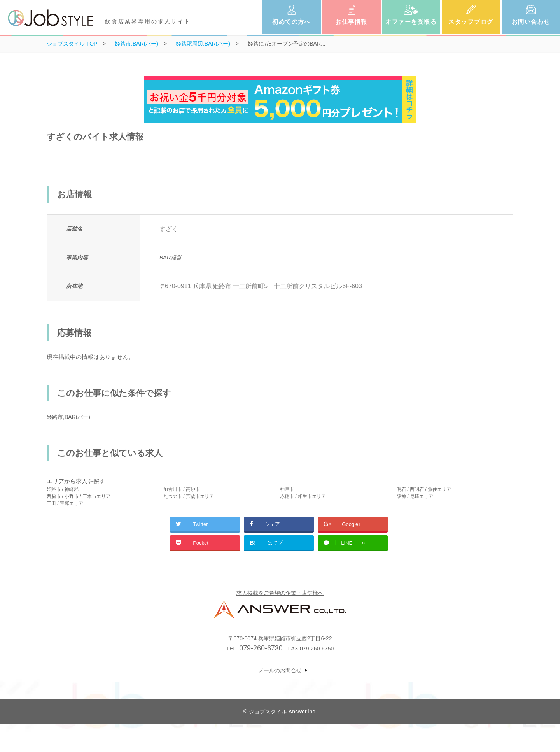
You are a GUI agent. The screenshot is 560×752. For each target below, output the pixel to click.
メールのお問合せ (280, 670)
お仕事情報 (351, 22)
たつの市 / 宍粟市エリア (189, 496)
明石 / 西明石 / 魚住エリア (424, 489)
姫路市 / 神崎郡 (63, 489)
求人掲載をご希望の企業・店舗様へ (280, 593)
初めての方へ (291, 22)
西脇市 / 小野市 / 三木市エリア (79, 496)
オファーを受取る (411, 22)
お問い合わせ (531, 22)
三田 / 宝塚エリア (65, 503)
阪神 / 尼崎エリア (415, 496)
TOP (72, 44)
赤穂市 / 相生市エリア (303, 496)
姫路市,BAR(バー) (68, 417)
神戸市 (287, 489)
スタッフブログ (471, 22)
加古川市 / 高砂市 (182, 489)
